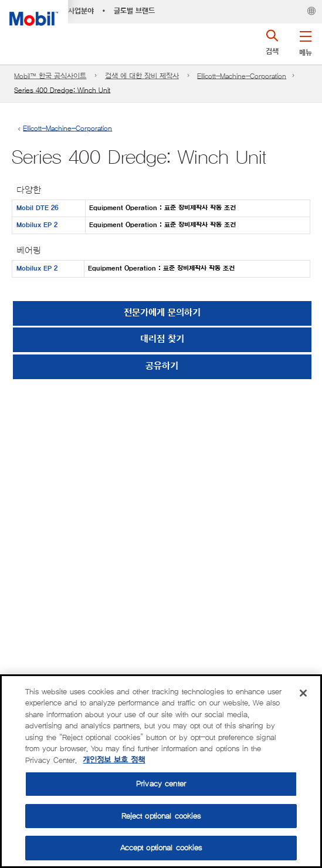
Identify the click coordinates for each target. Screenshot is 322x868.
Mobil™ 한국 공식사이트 (50, 76)
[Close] (303, 693)
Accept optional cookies (161, 848)
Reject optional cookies (161, 816)
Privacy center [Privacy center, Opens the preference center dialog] (161, 784)
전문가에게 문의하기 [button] (162, 313)
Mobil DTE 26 (38, 208)
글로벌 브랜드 (134, 11)
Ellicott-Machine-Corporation (242, 76)
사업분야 (81, 11)
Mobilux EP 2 (37, 225)
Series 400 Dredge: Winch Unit (62, 90)
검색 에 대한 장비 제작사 (142, 76)
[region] (161, 771)
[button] (305, 41)
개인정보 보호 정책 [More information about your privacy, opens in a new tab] (114, 760)
